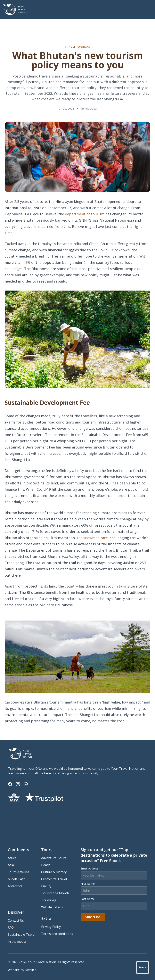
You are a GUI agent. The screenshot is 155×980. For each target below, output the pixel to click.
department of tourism (85, 214)
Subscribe (93, 917)
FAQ (11, 927)
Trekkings (49, 900)
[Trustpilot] (44, 797)
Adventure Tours (54, 858)
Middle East (16, 879)
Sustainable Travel (21, 935)
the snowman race (92, 538)
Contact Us (16, 920)
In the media (17, 942)
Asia (11, 865)
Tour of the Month (55, 893)
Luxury (46, 886)
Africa (12, 858)
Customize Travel (54, 879)
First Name (88, 884)
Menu (143, 967)
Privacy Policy (51, 927)
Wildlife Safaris (52, 907)
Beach (46, 865)
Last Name (88, 899)
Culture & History (54, 872)
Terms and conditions (57, 934)
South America (18, 872)
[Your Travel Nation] (15, 9)
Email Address (91, 868)
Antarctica (15, 886)
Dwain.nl (31, 970)
